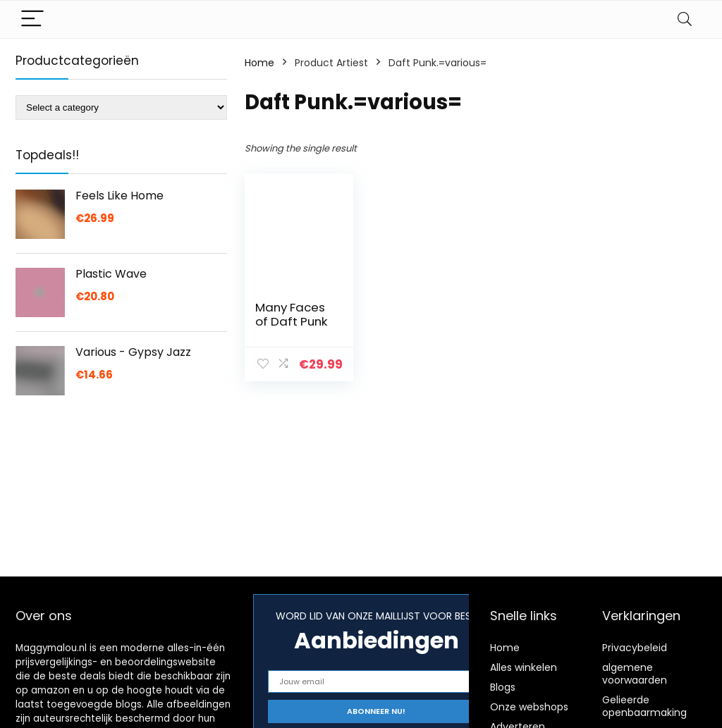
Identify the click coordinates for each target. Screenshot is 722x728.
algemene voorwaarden (635, 674)
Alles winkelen (524, 667)
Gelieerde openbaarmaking (644, 706)
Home (259, 63)
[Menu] (32, 19)
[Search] (685, 19)
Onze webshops (529, 707)
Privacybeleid (635, 648)
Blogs (503, 687)
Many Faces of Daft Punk (291, 314)
